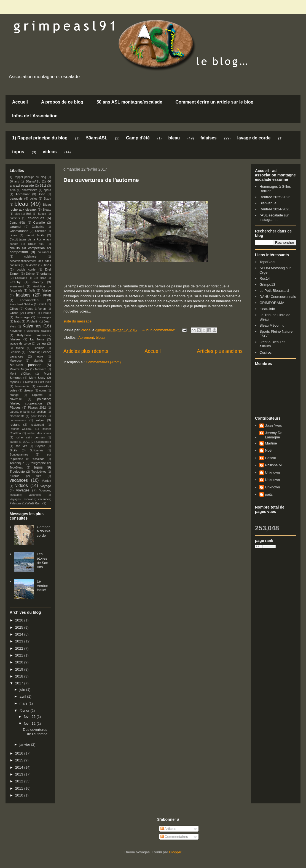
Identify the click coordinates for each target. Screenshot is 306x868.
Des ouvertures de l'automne (101, 180)
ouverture (16, 399)
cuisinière (30, 257)
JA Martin (32, 321)
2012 (20, 781)
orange (14, 395)
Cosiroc (265, 352)
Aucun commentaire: (159, 330)
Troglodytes (39, 472)
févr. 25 (30, 717)
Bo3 (29, 214)
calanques (36, 218)
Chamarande (19, 231)
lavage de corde (254, 138)
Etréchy (15, 282)
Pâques (15, 407)
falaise (46, 290)
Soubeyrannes (19, 455)
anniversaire (30, 190)
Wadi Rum (34, 503)
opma (43, 391)
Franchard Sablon (21, 304)
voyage (46, 486)
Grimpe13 (267, 285)
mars (24, 703)
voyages (23, 490)
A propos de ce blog (62, 102)
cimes (13, 235)
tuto (39, 476)
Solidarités (37, 450)
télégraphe (38, 463)
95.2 (43, 185)
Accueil (20, 102)
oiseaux (29, 391)
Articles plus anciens (220, 351)
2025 (20, 627)
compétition (19, 252)
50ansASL (97, 138)
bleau (174, 138)
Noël (269, 450)
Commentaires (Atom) (103, 362)
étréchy (38, 282)
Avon (42, 194)
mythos (14, 382)
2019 (20, 669)
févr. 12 (30, 723)
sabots (14, 442)
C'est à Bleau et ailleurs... (272, 344)
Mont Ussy (37, 378)
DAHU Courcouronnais (278, 297)
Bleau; (47, 210)
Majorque (16, 361)
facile (32, 291)
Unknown (272, 473)
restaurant (37, 425)
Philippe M (273, 465)
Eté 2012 (40, 278)
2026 (20, 620)
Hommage (22, 317)
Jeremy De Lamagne (274, 435)
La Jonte (37, 339)
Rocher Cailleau (21, 429)
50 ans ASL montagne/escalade (129, 102)
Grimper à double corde (44, 531)
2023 (20, 641)
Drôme (30, 274)
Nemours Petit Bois (38, 382)
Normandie (22, 386)
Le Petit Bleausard (274, 291)
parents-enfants (20, 412)
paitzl (269, 494)
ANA (13, 190)
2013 (20, 774)
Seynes (40, 446)
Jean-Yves (273, 426)
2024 (20, 634)
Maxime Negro (19, 369)
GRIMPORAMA (272, 303)
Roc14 (265, 278)
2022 (20, 648)
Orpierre (37, 395)
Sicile (14, 450)
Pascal (270, 458)
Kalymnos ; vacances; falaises (30, 331)
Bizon (47, 199)
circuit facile (35, 235)
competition (37, 248)
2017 (20, 683)
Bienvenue (268, 203)
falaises (209, 138)
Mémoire (41, 369)
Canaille (39, 222)
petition (41, 412)
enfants (46, 273)
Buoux (42, 214)
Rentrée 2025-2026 (275, 197)
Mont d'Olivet (20, 374)
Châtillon (41, 231)
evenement (17, 286)
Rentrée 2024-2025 (275, 209)
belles (33, 199)
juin (23, 690)
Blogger (175, 852)
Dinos (47, 265)
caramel (15, 227)
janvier (25, 744)
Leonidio (39, 348)
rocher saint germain (30, 437)
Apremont (86, 338)
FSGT (42, 304)
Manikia (38, 361)
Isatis (17, 321)
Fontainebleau (30, 300)
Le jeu (41, 343)
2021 (20, 655)
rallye (40, 420)
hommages (44, 317)
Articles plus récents (86, 351)
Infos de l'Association (35, 116)
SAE (26, 442)
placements (17, 416)
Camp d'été (138, 138)
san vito (22, 446)
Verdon (46, 481)
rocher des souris (39, 433)
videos (50, 152)
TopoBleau (16, 468)
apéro (47, 190)
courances (44, 252)
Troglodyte (17, 471)
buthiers (15, 218)
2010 (20, 795)
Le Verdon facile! (42, 586)
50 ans (14, 182)
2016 (20, 753)
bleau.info (267, 309)
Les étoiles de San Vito (42, 560)
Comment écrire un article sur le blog (214, 102)
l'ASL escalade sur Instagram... (274, 217)
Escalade (21, 278)
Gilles (14, 309)
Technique (17, 463)
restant (15, 424)
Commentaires (174, 837)
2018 (20, 676)
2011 (20, 788)
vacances (19, 480)
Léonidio (15, 352)
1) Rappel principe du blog (40, 138)
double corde (26, 270)
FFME (47, 296)
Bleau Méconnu (272, 325)
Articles (168, 829)
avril (23, 696)
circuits (15, 248)
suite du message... (79, 321)
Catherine (38, 227)
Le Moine (17, 348)
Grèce (14, 313)
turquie (15, 476)
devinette (31, 265)
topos (18, 152)
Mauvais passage (26, 365)
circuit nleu (36, 244)
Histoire (46, 313)
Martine (271, 443)
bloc (17, 214)
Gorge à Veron (36, 309)
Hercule (30, 313)
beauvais (16, 198)
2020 (20, 662)
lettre (40, 357)
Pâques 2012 (37, 408)
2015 (20, 760)
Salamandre (43, 442)
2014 (20, 767)
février (25, 710)
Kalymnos (32, 326)
